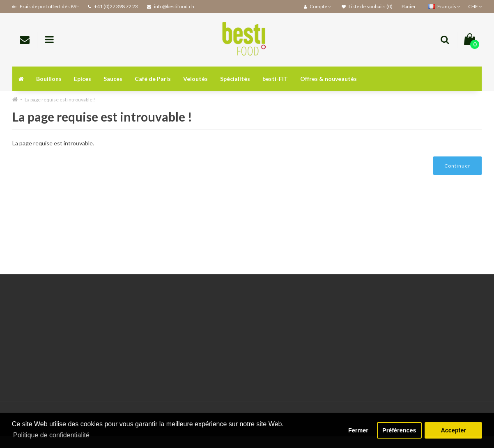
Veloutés (195, 79)
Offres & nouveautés (329, 79)
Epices (83, 79)
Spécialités (235, 79)
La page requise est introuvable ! (60, 100)
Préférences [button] (399, 430)
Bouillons (49, 79)
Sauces (113, 79)
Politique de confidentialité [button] (51, 435)
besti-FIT (275, 79)
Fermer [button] (358, 430)
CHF (475, 6)
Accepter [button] (453, 430)
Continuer (457, 166)
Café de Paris (153, 79)
